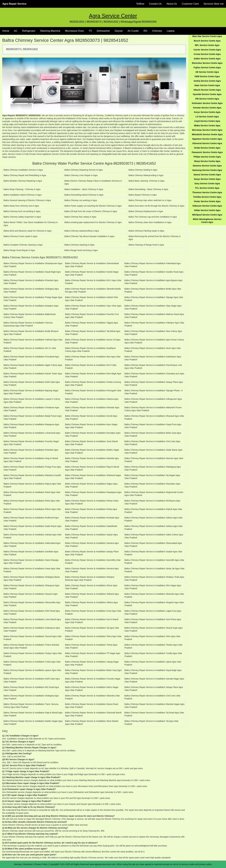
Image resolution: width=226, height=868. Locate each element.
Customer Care (190, 4)
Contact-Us (155, 4)
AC (16, 31)
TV (90, 31)
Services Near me (214, 4)
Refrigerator (29, 31)
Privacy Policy (41, 864)
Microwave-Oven (75, 31)
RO (146, 31)
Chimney (157, 31)
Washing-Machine (50, 31)
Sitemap (18, 864)
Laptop (171, 31)
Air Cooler (133, 31)
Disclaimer (28, 864)
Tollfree (140, 4)
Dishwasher (103, 31)
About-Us (172, 4)
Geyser (119, 31)
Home (6, 31)
